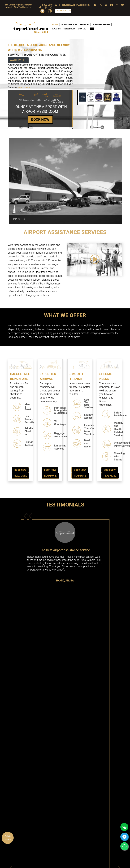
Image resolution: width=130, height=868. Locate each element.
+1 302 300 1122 (49, 5)
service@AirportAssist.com (76, 5)
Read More (21, 476)
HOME (55, 24)
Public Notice (8, 838)
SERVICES (85, 24)
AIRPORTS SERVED (101, 24)
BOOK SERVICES (69, 24)
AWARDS (56, 29)
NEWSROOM (69, 29)
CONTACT (83, 29)
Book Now (20, 470)
